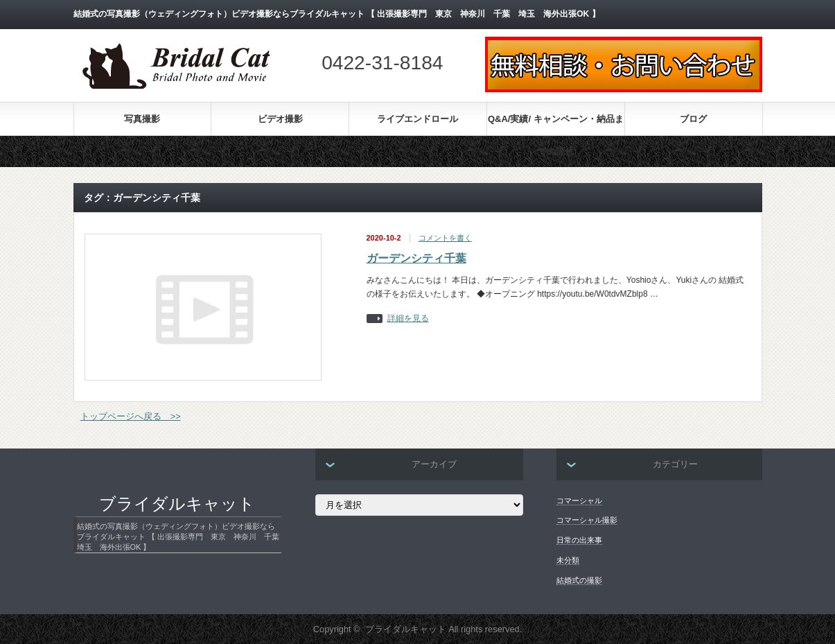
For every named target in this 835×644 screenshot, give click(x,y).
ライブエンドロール (417, 119)
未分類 (568, 560)
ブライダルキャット (177, 504)
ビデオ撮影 (280, 119)
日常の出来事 (579, 540)
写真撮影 (142, 119)
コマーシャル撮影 (587, 520)
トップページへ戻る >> (131, 416)
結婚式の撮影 (579, 580)
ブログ (693, 119)
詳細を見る (408, 319)
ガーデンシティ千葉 (416, 258)
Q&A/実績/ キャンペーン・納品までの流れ (556, 124)
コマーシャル (579, 501)
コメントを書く (445, 238)
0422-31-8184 (382, 63)
